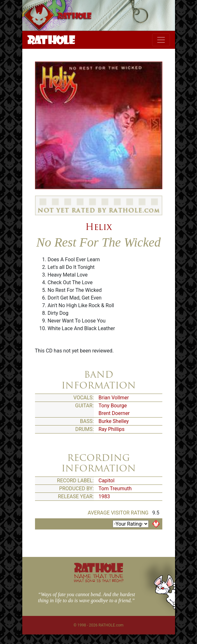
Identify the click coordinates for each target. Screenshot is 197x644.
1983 (104, 496)
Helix (99, 227)
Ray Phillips (112, 429)
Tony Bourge (113, 406)
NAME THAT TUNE (99, 578)
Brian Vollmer (114, 398)
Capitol (107, 481)
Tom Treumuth (115, 489)
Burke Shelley (114, 421)
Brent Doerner (114, 413)
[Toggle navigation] (161, 40)
